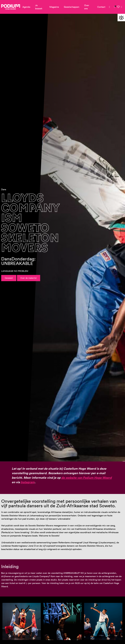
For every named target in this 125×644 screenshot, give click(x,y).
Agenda (26, 7)
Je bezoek (39, 7)
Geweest (9, 278)
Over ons (87, 7)
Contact (101, 7)
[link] (114, 7)
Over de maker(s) (29, 278)
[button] (121, 18)
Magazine (54, 7)
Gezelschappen (72, 7)
